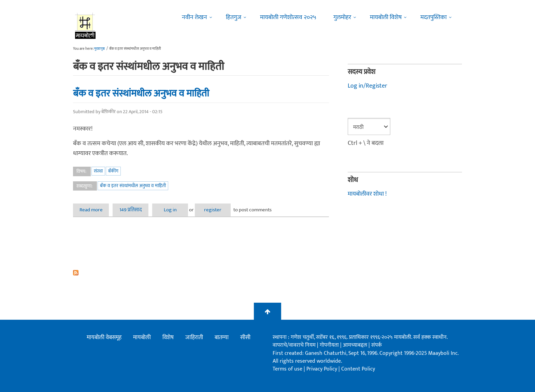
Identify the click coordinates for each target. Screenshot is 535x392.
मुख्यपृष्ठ (99, 49)
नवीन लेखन (194, 17)
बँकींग (113, 171)
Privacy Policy (322, 369)
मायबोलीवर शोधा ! (367, 194)
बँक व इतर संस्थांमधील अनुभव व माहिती (141, 93)
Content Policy (358, 369)
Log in (170, 210)
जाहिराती (194, 337)
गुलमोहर (342, 17)
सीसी (245, 337)
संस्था (98, 171)
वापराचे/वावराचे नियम (294, 345)
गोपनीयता (330, 345)
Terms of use (287, 369)
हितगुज (234, 17)
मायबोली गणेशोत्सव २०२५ (288, 17)
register (213, 210)
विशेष (168, 337)
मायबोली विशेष (386, 17)
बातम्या (222, 337)
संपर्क (377, 345)
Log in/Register (367, 86)
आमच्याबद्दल (356, 345)
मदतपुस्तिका (433, 17)
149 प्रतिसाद (131, 210)
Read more (94, 210)
